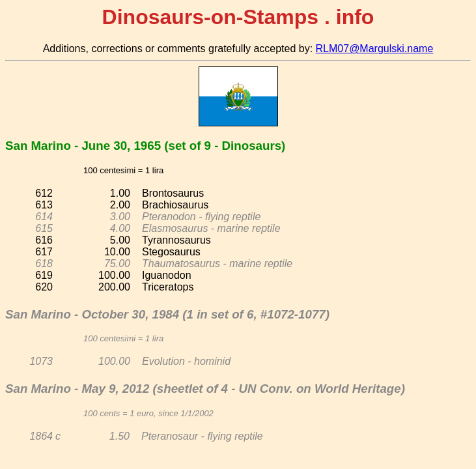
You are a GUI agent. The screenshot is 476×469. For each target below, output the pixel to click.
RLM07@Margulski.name (375, 49)
